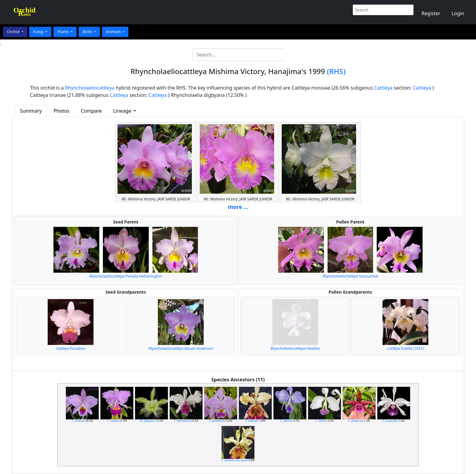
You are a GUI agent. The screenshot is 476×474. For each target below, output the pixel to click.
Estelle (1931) (405, 348)
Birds (88, 32)
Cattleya (383, 88)
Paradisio (71, 348)
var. (235, 460)
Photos (61, 111)
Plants (64, 32)
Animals (114, 32)
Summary (31, 111)
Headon (295, 348)
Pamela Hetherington (126, 276)
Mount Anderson (181, 348)
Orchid (14, 32)
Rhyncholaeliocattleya (90, 88)
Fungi (39, 32)
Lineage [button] (123, 111)
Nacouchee (350, 276)
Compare (91, 111)
